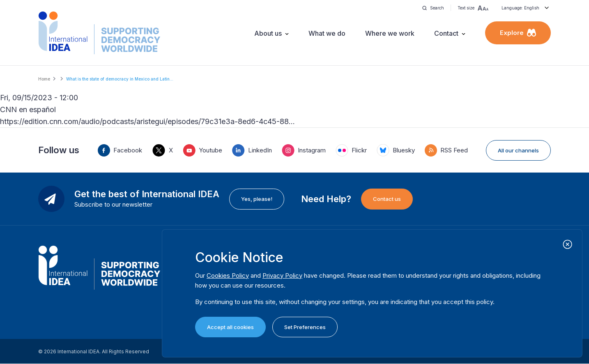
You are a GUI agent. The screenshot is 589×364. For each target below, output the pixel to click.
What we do (327, 33)
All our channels (518, 150)
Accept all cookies (230, 327)
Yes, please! (257, 199)
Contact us (387, 199)
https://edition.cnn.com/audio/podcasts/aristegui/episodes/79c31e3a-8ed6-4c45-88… (147, 121)
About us (268, 33)
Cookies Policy (228, 275)
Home (44, 79)
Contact (446, 33)
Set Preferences (305, 327)
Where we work (390, 33)
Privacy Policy (282, 275)
